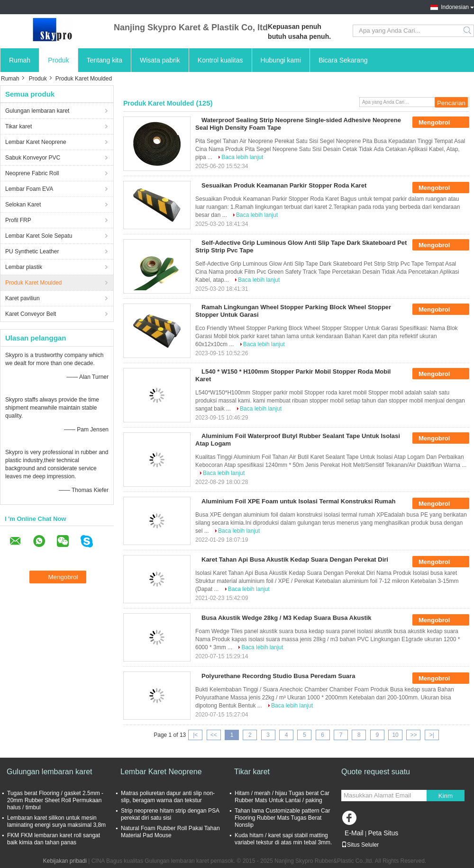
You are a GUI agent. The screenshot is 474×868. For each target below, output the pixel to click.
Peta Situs (383, 833)
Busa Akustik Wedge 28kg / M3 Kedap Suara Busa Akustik (287, 618)
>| (432, 735)
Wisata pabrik (160, 60)
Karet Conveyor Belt (31, 314)
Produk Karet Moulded (33, 283)
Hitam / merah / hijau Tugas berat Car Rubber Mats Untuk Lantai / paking (282, 797)
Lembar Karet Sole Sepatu (39, 236)
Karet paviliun (23, 298)
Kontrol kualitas (220, 60)
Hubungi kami (281, 60)
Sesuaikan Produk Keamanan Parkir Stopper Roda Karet (284, 185)
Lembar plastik (24, 267)
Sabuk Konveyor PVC (33, 158)
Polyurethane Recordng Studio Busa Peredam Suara (278, 676)
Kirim (446, 796)
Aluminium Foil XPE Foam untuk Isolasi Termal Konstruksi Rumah (298, 501)
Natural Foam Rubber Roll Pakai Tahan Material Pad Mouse (170, 832)
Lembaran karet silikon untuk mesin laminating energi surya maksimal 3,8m (56, 821)
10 (395, 735)
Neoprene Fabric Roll (32, 173)
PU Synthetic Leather (32, 251)
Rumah (20, 60)
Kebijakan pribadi (65, 861)
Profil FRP (18, 220)
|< (195, 735)
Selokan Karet (23, 205)
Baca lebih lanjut (242, 157)
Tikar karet (18, 126)
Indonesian (455, 7)
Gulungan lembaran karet (37, 111)
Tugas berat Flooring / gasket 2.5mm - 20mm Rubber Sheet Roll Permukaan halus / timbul (55, 800)
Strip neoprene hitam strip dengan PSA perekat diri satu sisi (170, 814)
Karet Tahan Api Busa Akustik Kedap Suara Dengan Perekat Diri (295, 559)
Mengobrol (441, 123)
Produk (58, 60)
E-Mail (354, 833)
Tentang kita (105, 60)
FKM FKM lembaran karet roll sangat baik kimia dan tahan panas (54, 839)
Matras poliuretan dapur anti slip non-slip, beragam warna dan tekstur (168, 797)
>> (413, 735)
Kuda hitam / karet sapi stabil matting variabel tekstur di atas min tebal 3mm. (283, 839)
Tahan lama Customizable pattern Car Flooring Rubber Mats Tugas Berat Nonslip (282, 818)
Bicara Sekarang (343, 60)
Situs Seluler (360, 845)
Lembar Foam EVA (29, 189)
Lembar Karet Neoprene (36, 142)
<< (214, 735)
